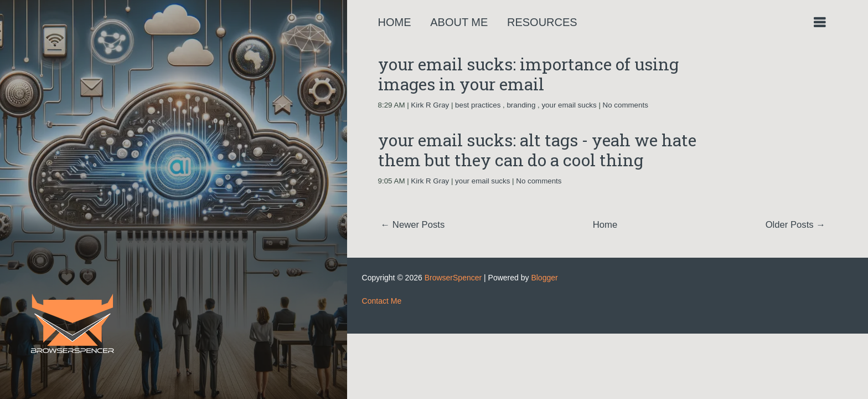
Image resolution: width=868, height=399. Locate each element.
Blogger (544, 278)
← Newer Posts (413, 225)
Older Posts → (795, 225)
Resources (542, 22)
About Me (459, 22)
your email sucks (569, 105)
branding (521, 105)
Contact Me (382, 301)
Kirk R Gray (430, 105)
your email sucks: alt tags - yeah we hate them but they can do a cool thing (537, 150)
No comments (626, 105)
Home (395, 22)
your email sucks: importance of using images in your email (528, 74)
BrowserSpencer (453, 278)
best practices (478, 105)
